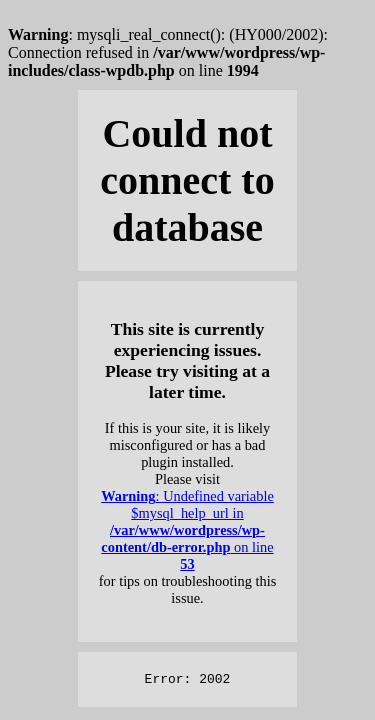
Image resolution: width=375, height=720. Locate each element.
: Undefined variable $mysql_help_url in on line (187, 530)
